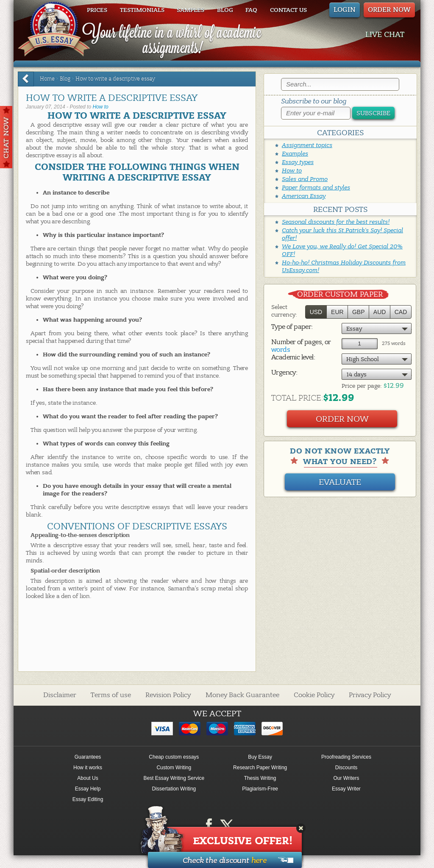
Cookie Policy (314, 695)
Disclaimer (60, 695)
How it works (88, 768)
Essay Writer (346, 789)
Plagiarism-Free (260, 789)
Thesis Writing (260, 778)
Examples (295, 154)
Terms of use (111, 695)
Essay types (298, 162)
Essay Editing (88, 799)
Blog (225, 10)
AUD (380, 312)
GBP (359, 312)
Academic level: (293, 357)
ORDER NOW (389, 10)
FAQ (251, 10)
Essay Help (88, 789)
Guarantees (88, 757)
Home (47, 79)
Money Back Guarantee (242, 695)
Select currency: (284, 311)
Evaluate (340, 482)
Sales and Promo (305, 179)
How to (100, 107)
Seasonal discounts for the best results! (336, 222)
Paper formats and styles (316, 188)
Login (345, 10)
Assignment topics (307, 145)
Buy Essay (260, 757)
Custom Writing (174, 768)
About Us (88, 778)
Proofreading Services (346, 757)
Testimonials (142, 10)
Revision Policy (168, 695)
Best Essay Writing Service (174, 778)
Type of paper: (292, 327)
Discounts (346, 768)
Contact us (288, 10)
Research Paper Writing (260, 768)
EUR (337, 312)
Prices (97, 10)
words (281, 350)
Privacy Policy (370, 695)
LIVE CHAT (385, 35)
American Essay (304, 196)
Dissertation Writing (174, 789)
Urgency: (284, 373)
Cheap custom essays (174, 757)
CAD (401, 312)
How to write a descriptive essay (115, 79)
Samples (191, 10)
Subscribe (373, 113)
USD (316, 312)
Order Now (342, 419)
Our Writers (346, 778)
